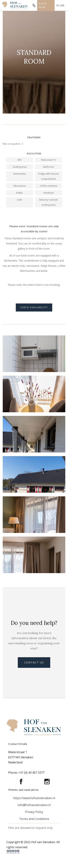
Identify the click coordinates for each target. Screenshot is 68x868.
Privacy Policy (34, 812)
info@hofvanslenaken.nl (34, 805)
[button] (34, 5)
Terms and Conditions (34, 819)
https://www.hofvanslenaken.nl (34, 798)
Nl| (60, 5)
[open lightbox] (34, 368)
